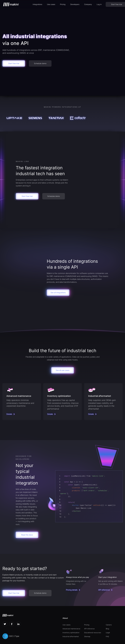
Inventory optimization (71, 633)
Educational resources (93, 633)
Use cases (51, 4)
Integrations (37, 4)
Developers (75, 4)
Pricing (63, 4)
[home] (11, 4)
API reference (89, 629)
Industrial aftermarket (71, 636)
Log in (99, 4)
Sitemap (87, 636)
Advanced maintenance (71, 629)
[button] (37, 4)
